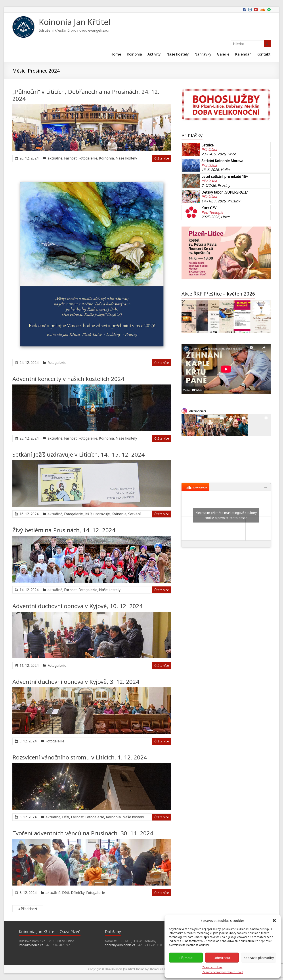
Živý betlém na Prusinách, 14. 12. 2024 (64, 530)
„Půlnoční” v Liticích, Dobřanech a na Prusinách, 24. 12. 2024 (86, 95)
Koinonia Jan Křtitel (75, 22)
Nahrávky (203, 54)
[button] (274, 920)
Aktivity (154, 54)
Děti (66, 817)
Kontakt (264, 54)
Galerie (223, 54)
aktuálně (55, 158)
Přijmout (186, 958)
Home (116, 54)
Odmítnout (222, 958)
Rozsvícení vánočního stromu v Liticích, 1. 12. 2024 (80, 757)
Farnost (70, 158)
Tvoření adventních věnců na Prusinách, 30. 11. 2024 (83, 833)
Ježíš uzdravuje (97, 514)
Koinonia (134, 54)
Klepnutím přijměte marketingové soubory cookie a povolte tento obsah (226, 515)
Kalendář (243, 54)
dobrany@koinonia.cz (120, 945)
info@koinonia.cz (31, 945)
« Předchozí (28, 909)
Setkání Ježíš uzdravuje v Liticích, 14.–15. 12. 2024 (78, 454)
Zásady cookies (212, 967)
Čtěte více (162, 158)
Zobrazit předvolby (259, 958)
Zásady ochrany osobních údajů (223, 972)
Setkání (135, 514)
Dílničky (78, 893)
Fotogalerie (88, 158)
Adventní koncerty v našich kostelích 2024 (68, 379)
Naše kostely (178, 54)
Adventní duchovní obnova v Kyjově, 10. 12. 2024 (77, 606)
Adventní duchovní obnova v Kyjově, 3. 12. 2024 (76, 682)
